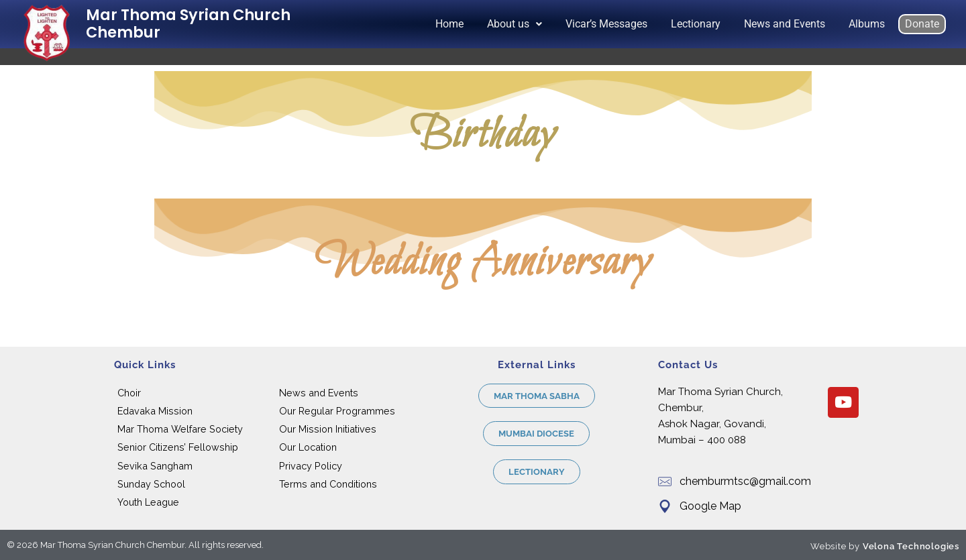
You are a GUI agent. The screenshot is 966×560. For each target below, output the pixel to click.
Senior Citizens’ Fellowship (178, 447)
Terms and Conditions (328, 484)
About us (515, 24)
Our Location (308, 447)
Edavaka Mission (155, 411)
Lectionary (696, 24)
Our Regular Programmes (337, 411)
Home (449, 24)
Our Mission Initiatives (328, 429)
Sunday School (151, 484)
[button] (515, 24)
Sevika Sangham (155, 466)
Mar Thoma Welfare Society (180, 429)
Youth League (148, 502)
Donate (922, 24)
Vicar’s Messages (606, 24)
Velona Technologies (911, 546)
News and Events (785, 24)
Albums (867, 24)
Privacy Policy (311, 466)
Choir (129, 393)
